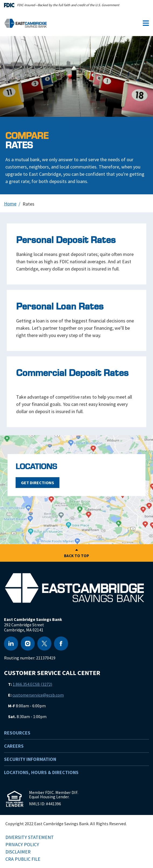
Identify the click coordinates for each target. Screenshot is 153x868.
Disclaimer (18, 852)
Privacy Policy (22, 844)
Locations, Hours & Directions (41, 772)
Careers (14, 746)
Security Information (30, 759)
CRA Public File (23, 859)
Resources (17, 733)
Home (10, 204)
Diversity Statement (30, 837)
